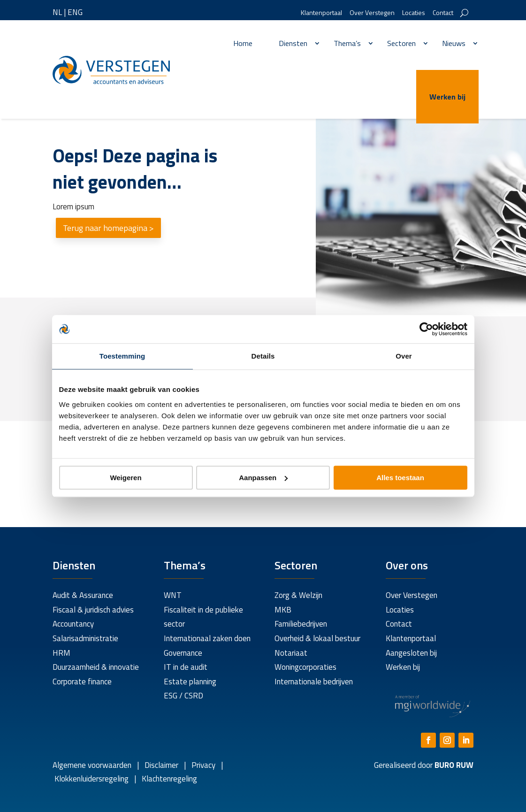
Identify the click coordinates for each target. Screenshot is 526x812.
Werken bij (447, 97)
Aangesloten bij (411, 653)
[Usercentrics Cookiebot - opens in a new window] (426, 329)
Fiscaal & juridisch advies (93, 610)
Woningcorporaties (305, 667)
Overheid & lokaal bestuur (317, 638)
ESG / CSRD (183, 696)
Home (243, 43)
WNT (173, 595)
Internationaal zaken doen (207, 638)
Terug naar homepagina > (108, 228)
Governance (183, 653)
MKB (283, 610)
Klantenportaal (321, 13)
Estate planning (190, 682)
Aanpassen (263, 478)
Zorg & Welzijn (298, 595)
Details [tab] (263, 356)
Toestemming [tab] (122, 356)
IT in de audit (186, 667)
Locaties (414, 13)
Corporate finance (82, 682)
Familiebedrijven (301, 624)
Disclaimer (161, 765)
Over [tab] (404, 356)
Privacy (202, 765)
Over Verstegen (372, 13)
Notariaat (291, 653)
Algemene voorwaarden (92, 765)
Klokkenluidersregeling (91, 779)
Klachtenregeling (168, 779)
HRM (61, 653)
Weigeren (126, 478)
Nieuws (454, 43)
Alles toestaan (400, 478)
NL (57, 12)
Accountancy (73, 624)
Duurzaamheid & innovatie (96, 667)
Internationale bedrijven (314, 682)
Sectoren (401, 43)
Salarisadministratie (85, 638)
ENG (75, 12)
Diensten (293, 43)
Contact (443, 13)
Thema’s (347, 43)
